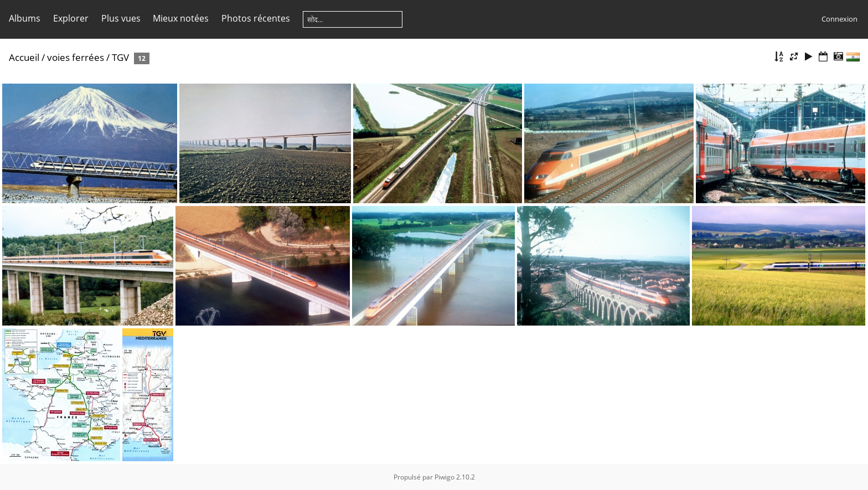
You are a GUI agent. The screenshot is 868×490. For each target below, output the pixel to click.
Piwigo (445, 477)
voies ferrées (76, 57)
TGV (120, 57)
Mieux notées (181, 18)
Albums (25, 18)
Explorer (71, 18)
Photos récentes (256, 18)
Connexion (839, 19)
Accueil (24, 57)
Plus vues (121, 18)
